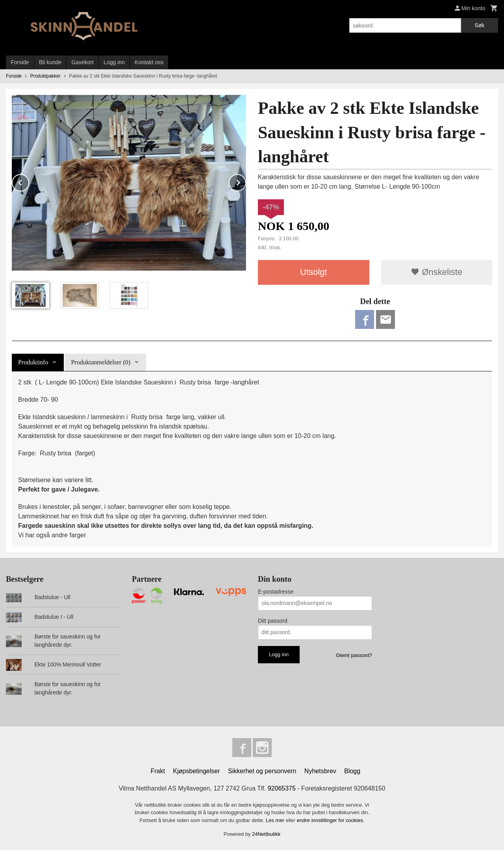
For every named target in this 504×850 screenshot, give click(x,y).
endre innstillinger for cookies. (331, 820)
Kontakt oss (149, 62)
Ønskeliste (436, 272)
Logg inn (114, 62)
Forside (20, 62)
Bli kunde (50, 62)
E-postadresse (276, 592)
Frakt (157, 771)
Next (246, 181)
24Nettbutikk (266, 834)
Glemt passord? (354, 655)
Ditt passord (273, 621)
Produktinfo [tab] (33, 362)
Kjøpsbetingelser (196, 771)
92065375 (282, 788)
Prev (29, 181)
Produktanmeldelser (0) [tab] (101, 362)
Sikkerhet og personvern (262, 771)
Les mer (276, 820)
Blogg (352, 771)
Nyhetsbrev (320, 771)
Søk (479, 25)
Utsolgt (313, 272)
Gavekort (82, 62)
